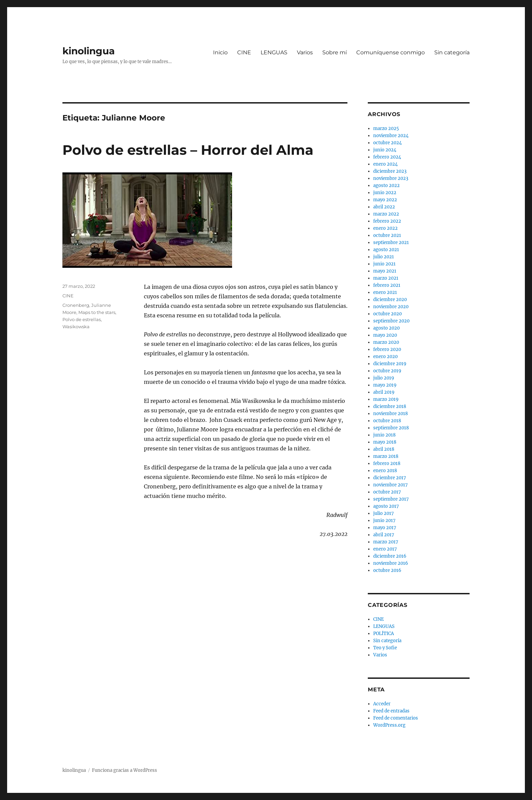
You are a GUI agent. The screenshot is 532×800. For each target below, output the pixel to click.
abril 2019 (384, 392)
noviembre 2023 (391, 178)
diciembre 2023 (390, 171)
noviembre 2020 (391, 307)
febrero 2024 (387, 157)
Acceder (382, 704)
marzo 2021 (386, 278)
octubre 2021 (387, 235)
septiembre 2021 (391, 243)
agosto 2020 (386, 328)
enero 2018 (385, 471)
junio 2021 (384, 264)
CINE (244, 52)
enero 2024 (385, 164)
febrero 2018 (387, 463)
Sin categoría (452, 52)
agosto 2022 (386, 185)
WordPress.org (389, 725)
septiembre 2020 (391, 321)
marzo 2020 (386, 342)
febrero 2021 (387, 285)
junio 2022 (385, 193)
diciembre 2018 (390, 406)
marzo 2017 (386, 542)
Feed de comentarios (396, 718)
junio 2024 (385, 150)
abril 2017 (384, 535)
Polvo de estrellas (82, 319)
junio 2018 (384, 435)
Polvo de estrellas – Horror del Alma (188, 150)
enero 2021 (385, 292)
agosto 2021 (386, 250)
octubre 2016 (387, 570)
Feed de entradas (391, 711)
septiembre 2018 (391, 428)
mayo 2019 (385, 385)
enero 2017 (385, 549)
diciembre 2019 (390, 364)
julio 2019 (384, 378)
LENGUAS (274, 52)
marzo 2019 (386, 399)
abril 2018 (384, 449)
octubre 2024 (387, 143)
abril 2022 (384, 207)
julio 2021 (384, 257)
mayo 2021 (385, 271)
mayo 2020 (385, 335)
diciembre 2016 (390, 556)
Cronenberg (76, 305)
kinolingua (89, 51)
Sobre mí (335, 52)
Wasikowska (76, 327)
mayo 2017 (385, 528)
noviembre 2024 (391, 136)
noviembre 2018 (391, 414)
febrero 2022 (387, 221)
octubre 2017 (387, 492)
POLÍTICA (384, 634)
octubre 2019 (387, 371)
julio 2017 (384, 513)
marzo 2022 (386, 214)
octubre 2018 (387, 421)
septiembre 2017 (391, 499)
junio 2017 (384, 520)
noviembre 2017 (391, 485)
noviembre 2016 (391, 563)
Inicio (220, 52)
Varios (305, 52)
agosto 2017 (386, 506)
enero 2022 (385, 228)
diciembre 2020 (390, 300)
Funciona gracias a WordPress (125, 770)
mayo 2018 (385, 442)
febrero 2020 (387, 349)
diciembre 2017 (390, 478)
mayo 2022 (385, 200)
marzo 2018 (386, 456)
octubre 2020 (387, 314)
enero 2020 (385, 357)
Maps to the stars (97, 312)
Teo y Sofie (385, 648)
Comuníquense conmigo (391, 52)
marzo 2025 (386, 128)
